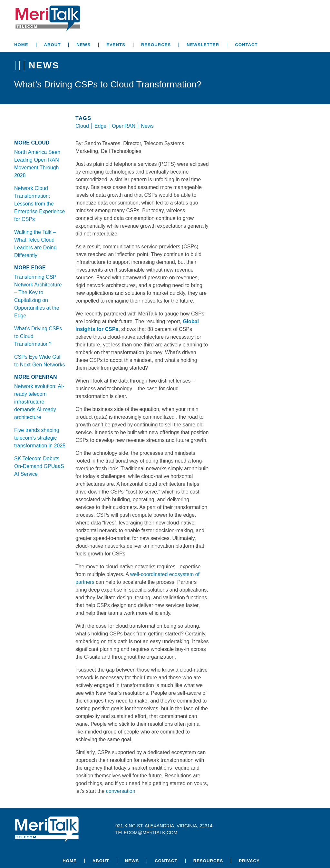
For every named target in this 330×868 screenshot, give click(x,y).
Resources (156, 45)
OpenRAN (124, 126)
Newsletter (203, 45)
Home (21, 45)
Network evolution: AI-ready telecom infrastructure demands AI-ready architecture (39, 402)
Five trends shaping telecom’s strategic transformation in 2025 (40, 438)
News (83, 45)
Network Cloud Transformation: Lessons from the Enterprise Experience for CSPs (39, 204)
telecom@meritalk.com (146, 833)
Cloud (82, 126)
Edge (100, 126)
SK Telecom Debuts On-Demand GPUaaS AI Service (39, 466)
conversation (121, 791)
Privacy (249, 861)
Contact (246, 45)
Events (116, 45)
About (53, 45)
